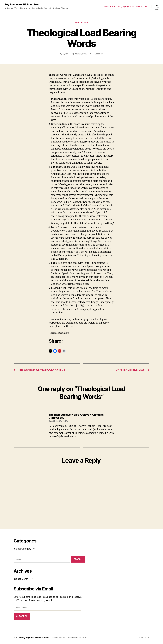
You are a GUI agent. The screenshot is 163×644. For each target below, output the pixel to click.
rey (67, 54)
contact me (142, 6)
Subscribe (22, 616)
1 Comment (98, 54)
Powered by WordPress (78, 638)
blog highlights (125, 6)
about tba (109, 6)
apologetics (81, 23)
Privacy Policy (58, 638)
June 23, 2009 (81, 54)
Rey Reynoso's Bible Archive (22, 5)
